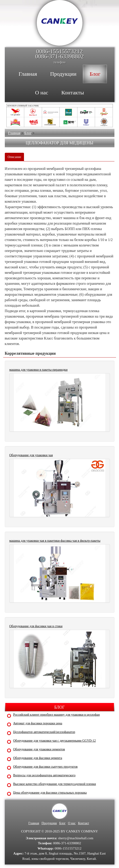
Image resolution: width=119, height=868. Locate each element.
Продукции (49, 823)
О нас (72, 823)
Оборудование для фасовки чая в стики (36, 626)
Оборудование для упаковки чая (31, 455)
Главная (14, 133)
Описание (15, 157)
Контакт (83, 823)
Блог (28, 133)
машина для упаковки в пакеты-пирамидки (38, 370)
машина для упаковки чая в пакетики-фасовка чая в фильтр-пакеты (55, 541)
